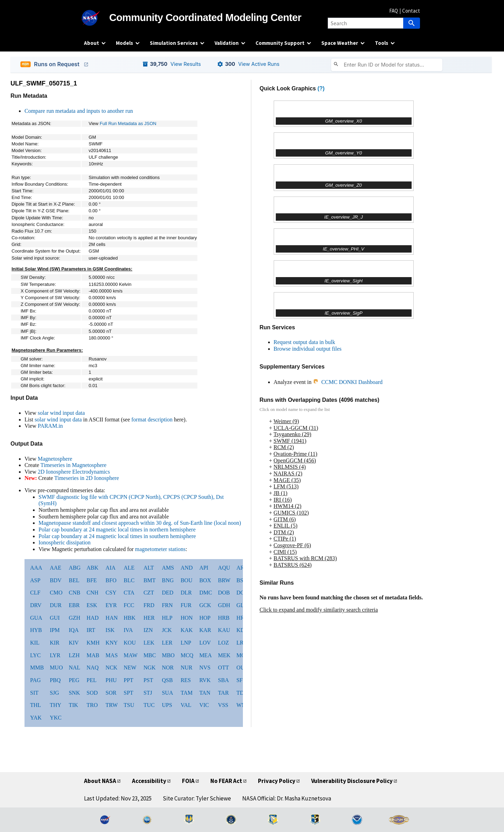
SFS (241, 680)
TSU (129, 705)
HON (187, 618)
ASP (35, 580)
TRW (112, 705)
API (204, 568)
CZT (149, 593)
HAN (112, 618)
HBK (129, 618)
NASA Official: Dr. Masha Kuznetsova (287, 798)
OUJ (241, 668)
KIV (73, 643)
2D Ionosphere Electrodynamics (74, 472)
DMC (205, 593)
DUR (56, 605)
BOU (187, 580)
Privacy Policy (277, 781)
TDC (242, 693)
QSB (167, 680)
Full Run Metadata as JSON (128, 123)
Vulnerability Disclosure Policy (352, 781)
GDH (224, 605)
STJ (148, 693)
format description (152, 420)
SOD (92, 693)
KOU (130, 643)
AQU (224, 568)
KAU (224, 630)
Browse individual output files (308, 349)
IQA (73, 630)
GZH (74, 618)
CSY (111, 593)
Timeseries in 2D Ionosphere (87, 478)
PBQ (55, 680)
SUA (167, 693)
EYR (111, 605)
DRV (36, 605)
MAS (112, 655)
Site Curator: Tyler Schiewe (197, 798)
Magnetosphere (55, 459)
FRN (167, 605)
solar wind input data (61, 413)
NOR (168, 668)
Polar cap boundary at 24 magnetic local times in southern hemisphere (117, 536)
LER (167, 643)
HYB (36, 630)
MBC (150, 655)
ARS (242, 568)
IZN (148, 630)
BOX (205, 580)
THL (36, 705)
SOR (111, 693)
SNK (74, 693)
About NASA (100, 781)
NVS (205, 668)
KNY (112, 643)
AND (187, 568)
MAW (131, 655)
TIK (73, 705)
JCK (167, 630)
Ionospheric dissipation (65, 542)
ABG (75, 568)
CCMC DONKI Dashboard (348, 382)
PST (148, 680)
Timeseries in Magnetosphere (73, 465)
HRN (242, 618)
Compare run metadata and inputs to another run (79, 111)
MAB (93, 655)
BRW (224, 580)
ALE (129, 568)
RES (186, 680)
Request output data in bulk (304, 342)
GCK (205, 605)
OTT (223, 668)
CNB (74, 593)
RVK (205, 680)
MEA (205, 655)
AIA (111, 568)
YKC (56, 718)
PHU (111, 680)
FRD (149, 605)
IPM (55, 630)
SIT (34, 693)
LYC (35, 655)
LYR (55, 655)
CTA (129, 593)
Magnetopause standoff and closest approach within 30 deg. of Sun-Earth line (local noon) (140, 523)
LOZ (223, 643)
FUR (186, 605)
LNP (186, 643)
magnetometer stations (160, 549)
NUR (187, 668)
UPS (167, 705)
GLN (242, 605)
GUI (55, 618)
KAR (205, 630)
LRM (242, 643)
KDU (242, 630)
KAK (187, 630)
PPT (128, 680)
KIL (35, 643)
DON (242, 593)
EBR (74, 605)
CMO (56, 593)
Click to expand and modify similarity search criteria (319, 610)
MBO (168, 655)
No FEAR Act (226, 781)
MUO (56, 668)
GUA (36, 618)
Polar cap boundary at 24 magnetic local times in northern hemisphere (117, 530)
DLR (186, 593)
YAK (36, 718)
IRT (91, 630)
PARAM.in (50, 426)
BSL (241, 580)
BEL (74, 580)
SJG (54, 693)
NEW (130, 668)
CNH (92, 593)
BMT (150, 580)
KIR (55, 643)
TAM (187, 693)
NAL (74, 668)
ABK (92, 568)
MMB (37, 668)
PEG (74, 680)
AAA (36, 568)
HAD (93, 618)
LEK (149, 643)
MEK (224, 655)
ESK (92, 605)
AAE (55, 568)
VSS (223, 705)
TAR (223, 693)
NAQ (93, 668)
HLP (167, 618)
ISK (110, 630)
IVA (128, 630)
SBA (223, 680)
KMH (93, 643)
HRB (224, 618)
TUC (149, 705)
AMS (168, 568)
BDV (56, 580)
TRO (92, 705)
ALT (149, 568)
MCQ (187, 655)
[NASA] (97, 18)
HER (149, 618)
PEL (91, 680)
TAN (205, 693)
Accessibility (149, 781)
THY (55, 705)
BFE (92, 580)
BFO (111, 580)
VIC (204, 705)
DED (167, 593)
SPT (128, 693)
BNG (168, 580)
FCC (129, 605)
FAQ (394, 11)
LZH (74, 655)
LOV (205, 643)
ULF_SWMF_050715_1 (44, 83)
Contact (411, 11)
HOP (205, 618)
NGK (150, 668)
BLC (129, 580)
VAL (186, 705)
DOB (224, 593)
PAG (36, 680)
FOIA (188, 781)
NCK (112, 668)
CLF (35, 593)
